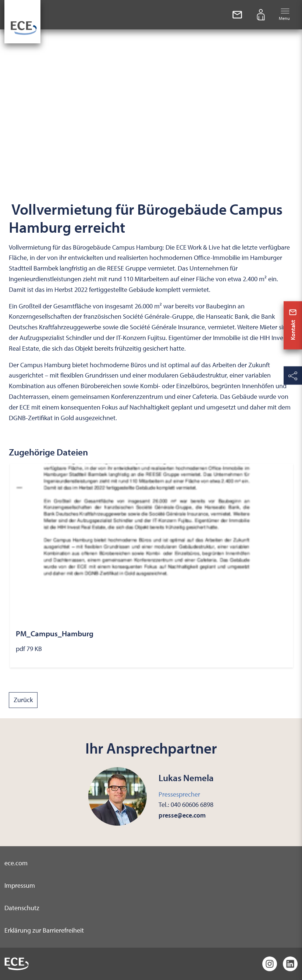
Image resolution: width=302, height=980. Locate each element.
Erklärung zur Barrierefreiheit (44, 930)
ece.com (16, 863)
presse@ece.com (182, 815)
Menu (284, 14)
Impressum (20, 885)
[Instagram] (270, 964)
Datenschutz (22, 908)
